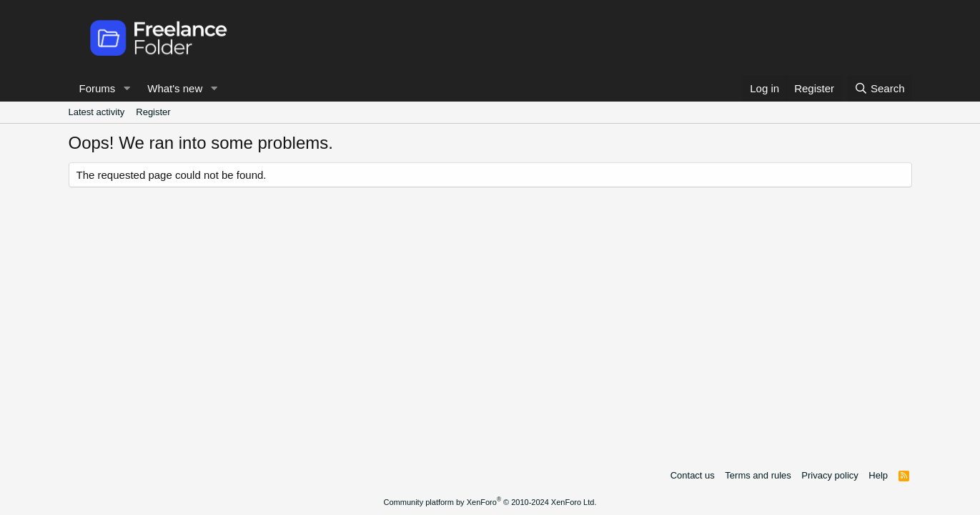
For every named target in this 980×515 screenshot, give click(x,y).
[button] (127, 88)
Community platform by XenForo (490, 502)
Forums (98, 88)
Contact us (693, 475)
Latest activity (97, 112)
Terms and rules (758, 475)
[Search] (880, 88)
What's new (175, 88)
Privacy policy (830, 475)
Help (878, 475)
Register (153, 112)
